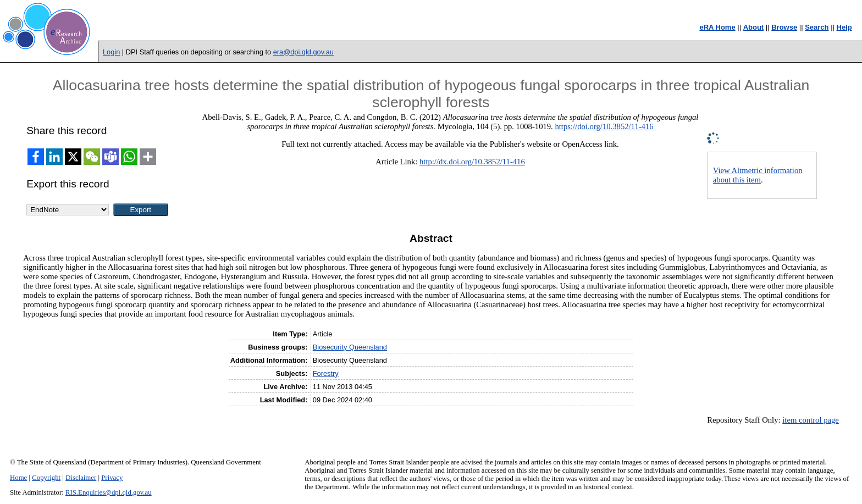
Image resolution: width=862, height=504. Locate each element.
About (754, 27)
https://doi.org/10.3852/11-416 (604, 126)
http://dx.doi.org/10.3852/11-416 (472, 162)
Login (111, 52)
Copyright (46, 478)
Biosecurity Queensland (350, 347)
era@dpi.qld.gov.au (303, 52)
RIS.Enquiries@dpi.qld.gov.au (109, 492)
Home (18, 478)
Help (844, 27)
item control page (811, 420)
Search (817, 27)
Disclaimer (81, 478)
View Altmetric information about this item (758, 175)
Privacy (112, 478)
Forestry (326, 373)
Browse (784, 27)
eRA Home (717, 27)
